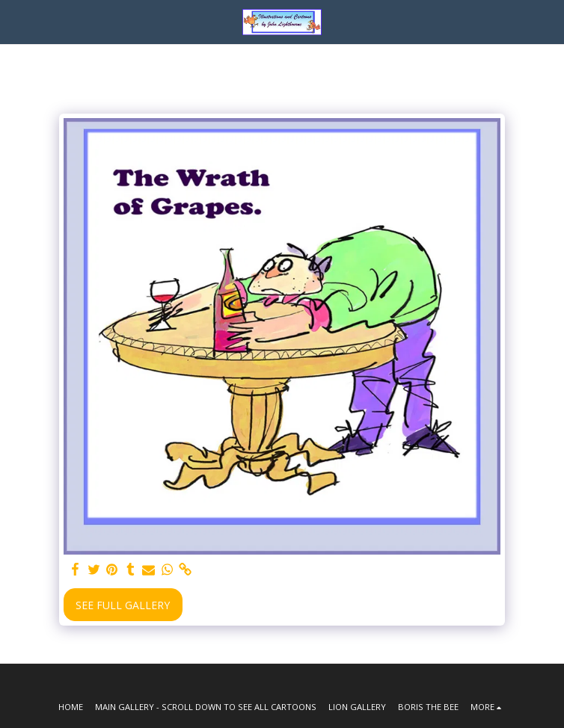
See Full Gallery (123, 605)
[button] (16, 21)
